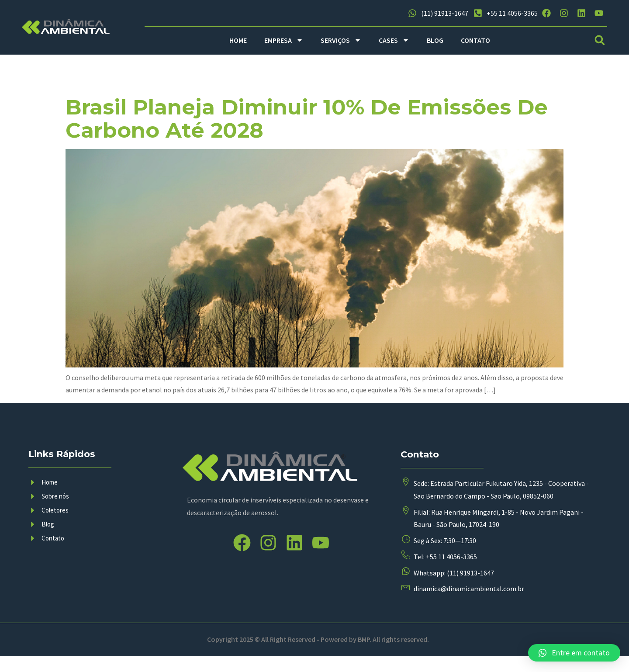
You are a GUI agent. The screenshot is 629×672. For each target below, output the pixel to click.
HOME (238, 40)
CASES (394, 40)
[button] (600, 40)
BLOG (435, 40)
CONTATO (475, 40)
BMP (364, 655)
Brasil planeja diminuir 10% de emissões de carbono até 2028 (307, 119)
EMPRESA (284, 40)
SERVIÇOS (341, 40)
